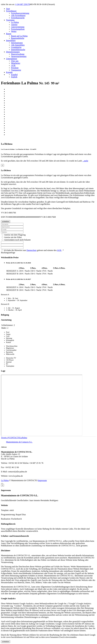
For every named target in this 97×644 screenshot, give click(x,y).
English (14, 77)
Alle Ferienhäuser (18, 15)
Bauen (9, 34)
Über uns (15, 61)
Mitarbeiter (16, 63)
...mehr (85, 161)
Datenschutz (32, 250)
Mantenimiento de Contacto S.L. (19, 442)
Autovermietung (18, 27)
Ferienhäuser (11, 11)
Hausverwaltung (18, 54)
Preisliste (15, 68)
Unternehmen (12, 59)
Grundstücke (16, 47)
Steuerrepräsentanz (19, 56)
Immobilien (11, 40)
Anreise (14, 25)
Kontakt (9, 72)
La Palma (15, 22)
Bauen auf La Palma (19, 36)
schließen (6, 222)
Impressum (42, 480)
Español (14, 75)
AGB (13, 65)
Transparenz (16, 70)
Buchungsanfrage (8, 253)
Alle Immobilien (18, 45)
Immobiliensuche (18, 50)
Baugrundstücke (18, 38)
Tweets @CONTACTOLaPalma (14, 438)
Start (8, 9)
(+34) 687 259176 (22, 4)
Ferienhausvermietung (20, 13)
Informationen (17, 43)
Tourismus (10, 20)
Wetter (14, 31)
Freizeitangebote (18, 29)
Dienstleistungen (13, 52)
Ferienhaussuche (18, 18)
